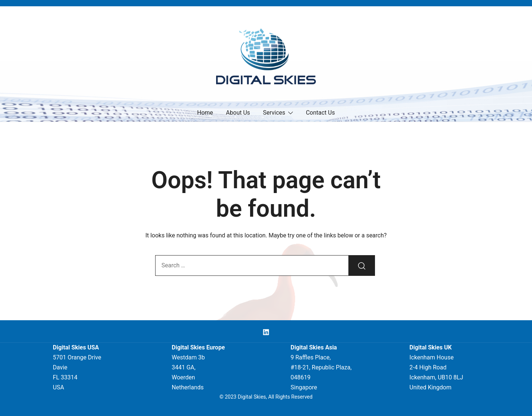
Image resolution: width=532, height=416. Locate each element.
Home (205, 113)
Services (274, 113)
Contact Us (320, 113)
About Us (238, 113)
